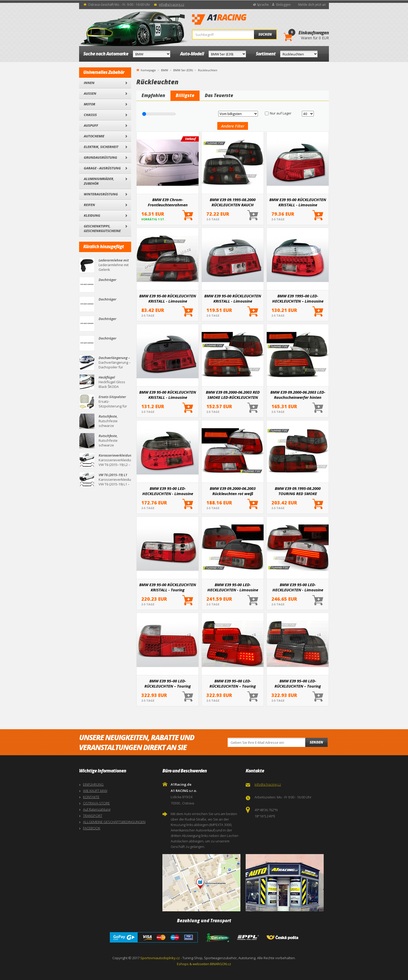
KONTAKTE (91, 797)
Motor (90, 104)
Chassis (90, 115)
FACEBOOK (92, 828)
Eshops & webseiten (193, 964)
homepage (148, 70)
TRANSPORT (93, 816)
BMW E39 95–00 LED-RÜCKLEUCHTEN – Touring (168, 683)
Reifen (89, 205)
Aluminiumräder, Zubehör (99, 181)
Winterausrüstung (101, 194)
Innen (89, 83)
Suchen (265, 34)
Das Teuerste (219, 95)
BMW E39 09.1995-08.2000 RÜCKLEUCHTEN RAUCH (233, 202)
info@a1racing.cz (172, 5)
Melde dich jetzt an (312, 5)
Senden (316, 742)
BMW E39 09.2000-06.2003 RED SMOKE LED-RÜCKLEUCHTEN (233, 395)
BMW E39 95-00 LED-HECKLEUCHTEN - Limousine (168, 491)
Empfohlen (153, 95)
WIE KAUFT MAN (95, 791)
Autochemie (94, 136)
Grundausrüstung (100, 157)
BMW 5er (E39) (183, 70)
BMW (165, 70)
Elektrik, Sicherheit (101, 147)
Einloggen (283, 5)
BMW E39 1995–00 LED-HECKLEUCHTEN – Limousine (298, 298)
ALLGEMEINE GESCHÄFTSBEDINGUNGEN (114, 822)
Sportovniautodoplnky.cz (160, 958)
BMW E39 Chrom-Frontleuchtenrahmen (168, 202)
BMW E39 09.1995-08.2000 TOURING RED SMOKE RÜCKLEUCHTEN (298, 491)
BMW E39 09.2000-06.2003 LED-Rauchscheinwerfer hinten (298, 395)
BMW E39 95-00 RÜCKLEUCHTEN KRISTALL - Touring (168, 587)
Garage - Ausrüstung (102, 168)
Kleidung (92, 215)
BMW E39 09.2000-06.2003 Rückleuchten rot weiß (233, 491)
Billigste (185, 95)
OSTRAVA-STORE (96, 803)
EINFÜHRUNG (93, 784)
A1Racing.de (237, 20)
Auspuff (91, 125)
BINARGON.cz (221, 964)
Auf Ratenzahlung (97, 809)
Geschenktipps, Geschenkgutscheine (102, 228)
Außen (90, 93)
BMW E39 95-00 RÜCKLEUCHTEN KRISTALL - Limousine (298, 202)
